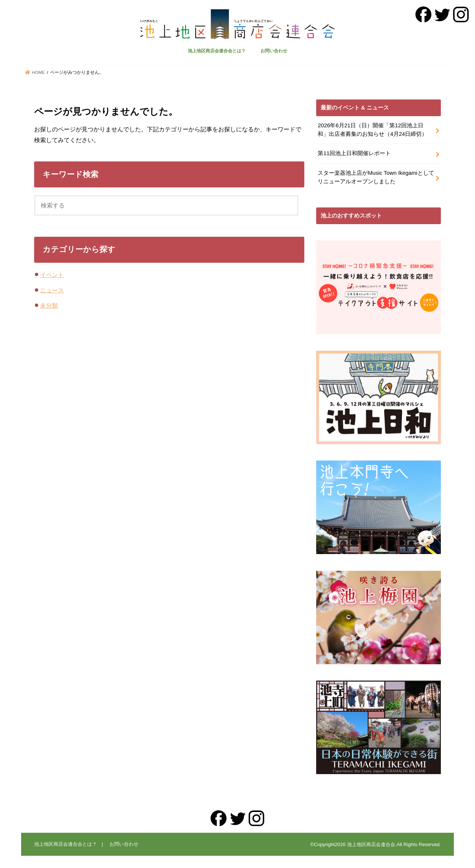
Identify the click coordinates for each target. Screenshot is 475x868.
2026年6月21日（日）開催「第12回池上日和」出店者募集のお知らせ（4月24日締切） (372, 130)
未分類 (49, 305)
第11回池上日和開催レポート (354, 153)
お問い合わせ (274, 51)
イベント (52, 275)
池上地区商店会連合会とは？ (217, 51)
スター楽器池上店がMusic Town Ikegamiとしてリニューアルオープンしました (376, 177)
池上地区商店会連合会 (371, 844)
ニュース (52, 290)
